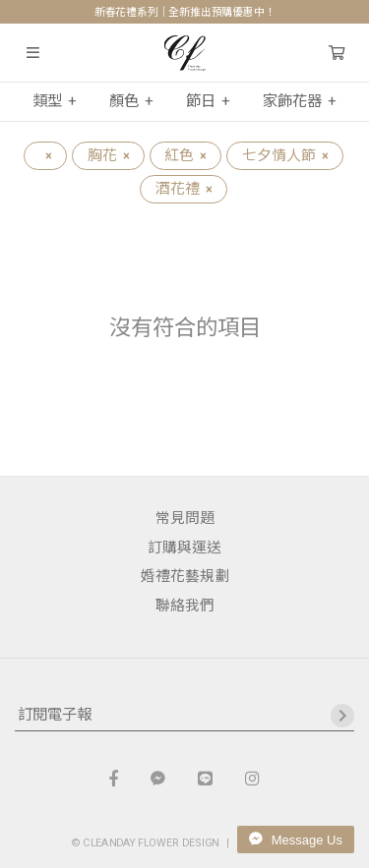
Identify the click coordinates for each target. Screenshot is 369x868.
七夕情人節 (285, 155)
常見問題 (185, 518)
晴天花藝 (184, 53)
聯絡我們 (185, 606)
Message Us (296, 839)
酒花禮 (184, 189)
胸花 (108, 155)
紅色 (185, 155)
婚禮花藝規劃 (185, 576)
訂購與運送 (184, 548)
